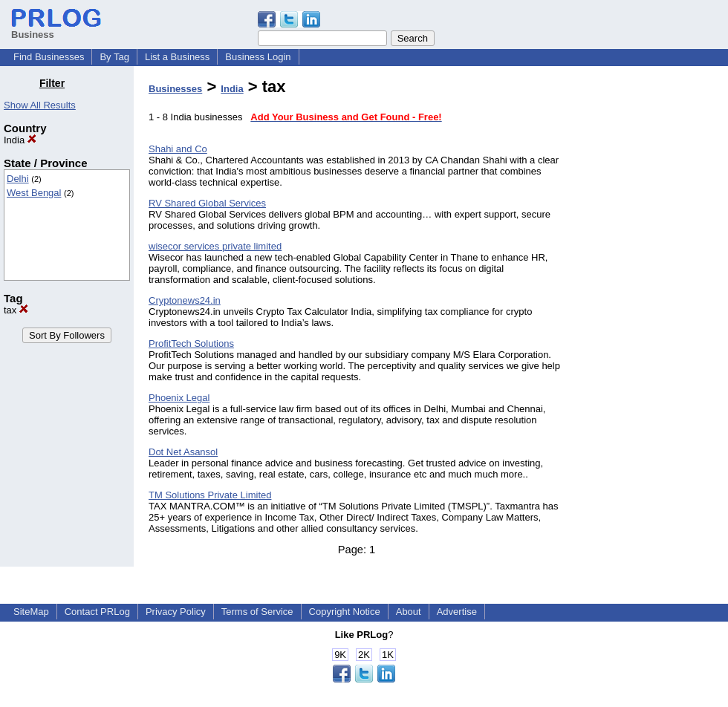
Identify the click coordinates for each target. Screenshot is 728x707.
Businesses (175, 89)
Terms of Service (257, 612)
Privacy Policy (176, 612)
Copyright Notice (345, 612)
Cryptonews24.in (185, 300)
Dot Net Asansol (183, 452)
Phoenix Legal (179, 398)
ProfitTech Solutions (191, 343)
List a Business (177, 57)
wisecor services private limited (215, 246)
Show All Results (40, 105)
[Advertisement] (652, 300)
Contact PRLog (97, 612)
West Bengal (34, 193)
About (409, 612)
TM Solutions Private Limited (210, 495)
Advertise (457, 612)
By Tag (114, 57)
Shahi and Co (178, 149)
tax (16, 310)
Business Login (258, 57)
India (20, 140)
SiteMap (31, 612)
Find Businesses (49, 57)
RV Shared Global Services (207, 203)
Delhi (18, 179)
